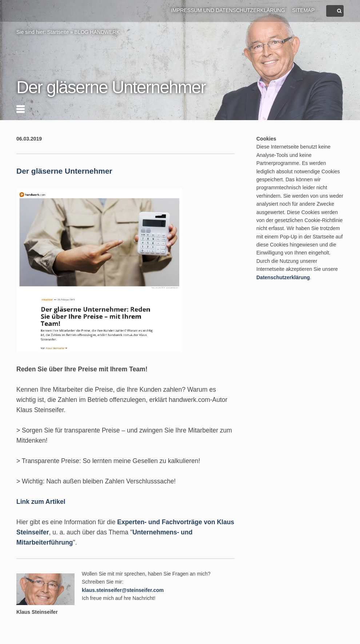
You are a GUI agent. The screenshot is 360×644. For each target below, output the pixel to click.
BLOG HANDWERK (97, 32)
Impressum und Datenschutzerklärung (228, 10)
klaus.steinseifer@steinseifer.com (123, 590)
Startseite (58, 32)
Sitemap (303, 10)
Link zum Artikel (41, 502)
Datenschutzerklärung (283, 277)
